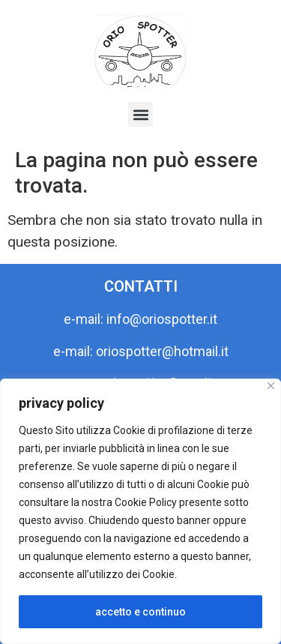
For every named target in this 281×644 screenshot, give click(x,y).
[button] (140, 114)
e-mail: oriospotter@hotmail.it (141, 351)
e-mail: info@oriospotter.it (140, 319)
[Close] (271, 386)
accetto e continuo (140, 612)
